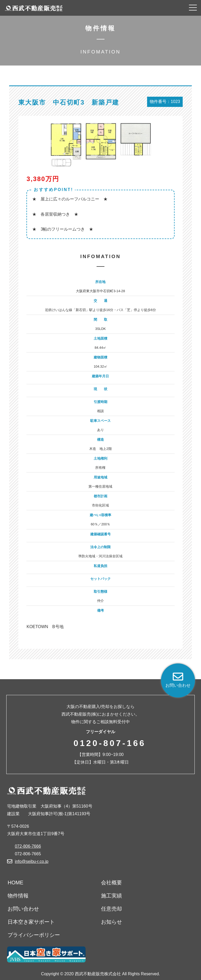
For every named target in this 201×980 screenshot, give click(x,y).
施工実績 (111, 896)
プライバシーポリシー (34, 935)
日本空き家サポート (31, 922)
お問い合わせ (23, 909)
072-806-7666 (28, 846)
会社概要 (111, 883)
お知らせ (111, 922)
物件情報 (18, 896)
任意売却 (111, 909)
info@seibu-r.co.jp (32, 861)
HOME (15, 883)
